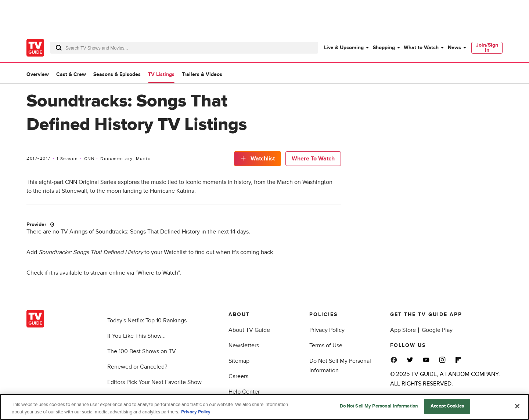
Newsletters (244, 345)
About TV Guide (249, 330)
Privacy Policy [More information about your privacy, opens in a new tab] (196, 412)
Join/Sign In (487, 48)
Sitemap (239, 361)
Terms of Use (326, 345)
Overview (38, 74)
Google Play (437, 330)
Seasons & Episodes (117, 74)
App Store (403, 330)
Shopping (384, 48)
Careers (238, 376)
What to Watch (421, 48)
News (454, 48)
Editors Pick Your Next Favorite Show (154, 382)
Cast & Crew (71, 74)
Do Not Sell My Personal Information (379, 406)
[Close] (517, 406)
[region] (264, 407)
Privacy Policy (327, 330)
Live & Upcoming (344, 48)
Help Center (244, 392)
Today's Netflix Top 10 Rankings (147, 321)
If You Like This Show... (136, 336)
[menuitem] (346, 48)
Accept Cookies (447, 406)
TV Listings (161, 74)
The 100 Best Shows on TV (142, 351)
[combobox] (184, 48)
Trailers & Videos (202, 74)
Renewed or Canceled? (137, 367)
